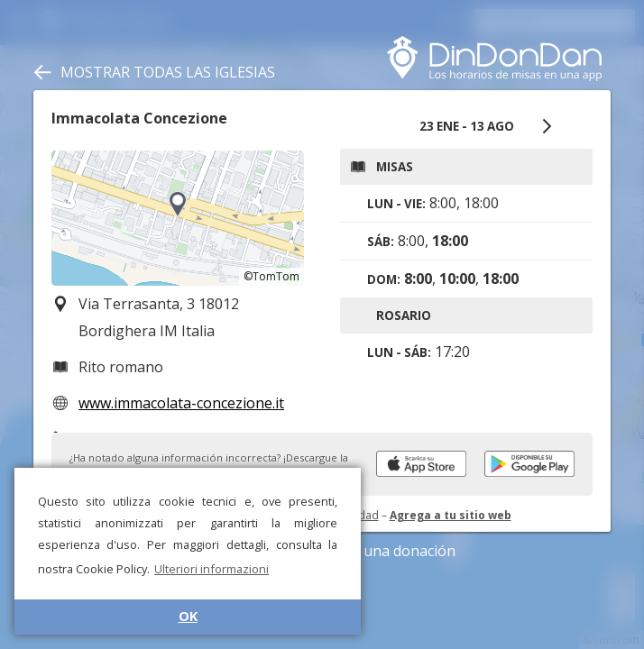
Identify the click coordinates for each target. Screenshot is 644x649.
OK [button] (188, 616)
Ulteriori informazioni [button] (212, 569)
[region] (178, 218)
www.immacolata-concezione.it (181, 403)
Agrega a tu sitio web (451, 515)
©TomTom (271, 276)
